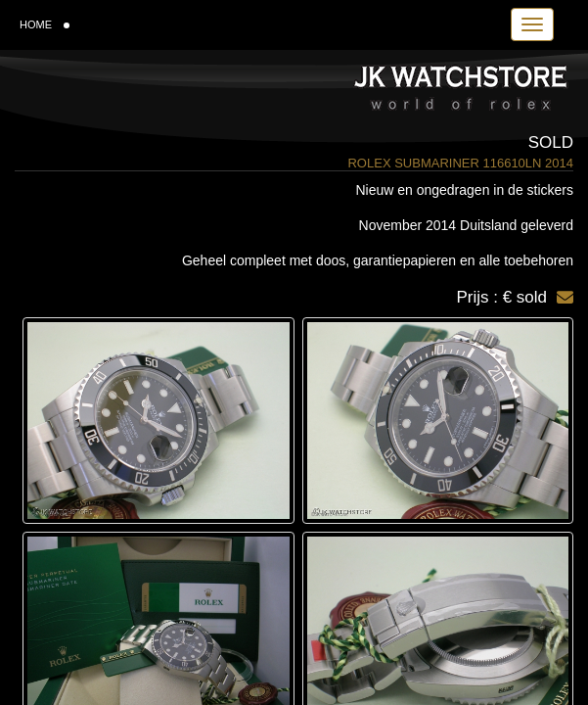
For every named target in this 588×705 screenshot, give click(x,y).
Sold (551, 142)
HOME (45, 24)
